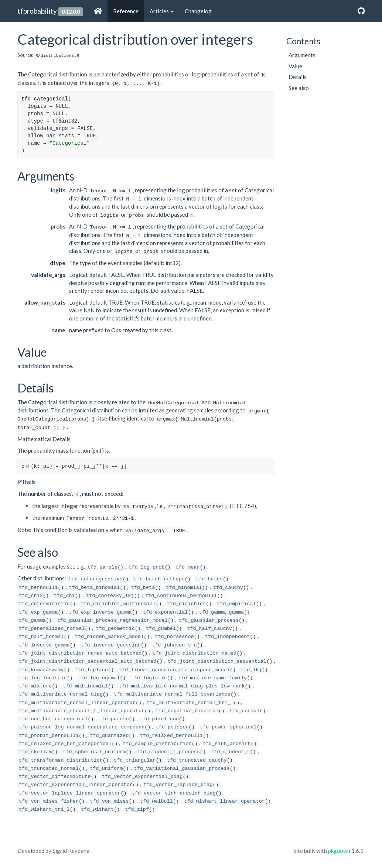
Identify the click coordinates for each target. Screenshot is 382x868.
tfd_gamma (32, 620)
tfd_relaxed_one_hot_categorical (65, 744)
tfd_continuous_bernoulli (181, 596)
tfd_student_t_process (168, 752)
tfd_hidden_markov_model (109, 637)
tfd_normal (245, 711)
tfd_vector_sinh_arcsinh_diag (174, 793)
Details (298, 77)
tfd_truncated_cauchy (197, 760)
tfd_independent (228, 637)
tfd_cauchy (228, 588)
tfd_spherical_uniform (94, 752)
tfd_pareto (114, 719)
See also (299, 88)
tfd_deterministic (44, 604)
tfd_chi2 (31, 596)
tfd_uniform (106, 768)
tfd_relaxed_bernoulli (171, 736)
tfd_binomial (184, 588)
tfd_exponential (166, 612)
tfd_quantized (109, 736)
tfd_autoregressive (96, 579)
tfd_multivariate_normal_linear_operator (77, 703)
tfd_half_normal (41, 637)
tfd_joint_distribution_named (195, 653)
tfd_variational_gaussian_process (182, 768)
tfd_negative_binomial (187, 711)
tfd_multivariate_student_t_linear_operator (82, 711)
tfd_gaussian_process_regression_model (112, 620)
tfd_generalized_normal (52, 629)
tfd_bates (209, 579)
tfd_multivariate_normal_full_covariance (172, 694)
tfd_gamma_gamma (222, 612)
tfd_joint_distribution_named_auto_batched (80, 653)
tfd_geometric (115, 629)
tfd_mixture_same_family (212, 678)
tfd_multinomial (85, 686)
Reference (126, 11)
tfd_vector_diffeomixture (55, 777)
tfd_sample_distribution (157, 744)
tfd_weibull (156, 801)
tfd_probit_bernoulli (49, 736)
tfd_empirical (236, 604)
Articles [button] (162, 11)
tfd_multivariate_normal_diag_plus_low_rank (182, 686)
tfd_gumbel (161, 629)
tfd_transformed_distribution (61, 760)
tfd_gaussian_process (209, 620)
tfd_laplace (91, 670)
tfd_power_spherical (228, 727)
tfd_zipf (137, 809)
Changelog (198, 11)
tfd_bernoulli (38, 588)
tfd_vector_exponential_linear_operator (76, 785)
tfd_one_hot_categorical (53, 719)
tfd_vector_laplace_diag (178, 785)
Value (295, 66)
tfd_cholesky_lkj (110, 596)
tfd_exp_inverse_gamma (100, 612)
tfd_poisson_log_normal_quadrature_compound (82, 727)
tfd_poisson (172, 727)
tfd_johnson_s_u (174, 645)
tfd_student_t (230, 752)
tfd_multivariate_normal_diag (61, 694)
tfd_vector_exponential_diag (142, 777)
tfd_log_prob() (149, 567)
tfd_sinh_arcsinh (227, 744)
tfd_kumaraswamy (41, 670)
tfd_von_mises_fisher (49, 801)
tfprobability (37, 11)
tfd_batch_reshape (159, 579)
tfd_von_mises (109, 801)
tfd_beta (143, 588)
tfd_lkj (251, 670)
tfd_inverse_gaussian (111, 645)
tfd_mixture (35, 686)
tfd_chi (64, 596)
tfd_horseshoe (174, 637)
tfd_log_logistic (43, 678)
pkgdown (339, 851)
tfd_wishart (97, 809)
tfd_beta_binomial (95, 588)
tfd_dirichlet (186, 604)
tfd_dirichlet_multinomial (118, 604)
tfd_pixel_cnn (159, 719)
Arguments (302, 55)
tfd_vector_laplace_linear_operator (70, 793)
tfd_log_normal (99, 678)
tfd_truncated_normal (49, 768)
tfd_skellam (35, 752)
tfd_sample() (105, 567)
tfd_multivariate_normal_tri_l (190, 703)
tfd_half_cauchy (209, 629)
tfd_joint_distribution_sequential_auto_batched (88, 661)
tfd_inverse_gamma (44, 645)
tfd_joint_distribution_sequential (217, 661)
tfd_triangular (135, 760)
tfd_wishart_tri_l (44, 809)
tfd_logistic (149, 678)
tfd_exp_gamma (38, 612)
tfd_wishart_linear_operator (224, 801)
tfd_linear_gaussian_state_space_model (174, 670)
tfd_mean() (191, 567)
